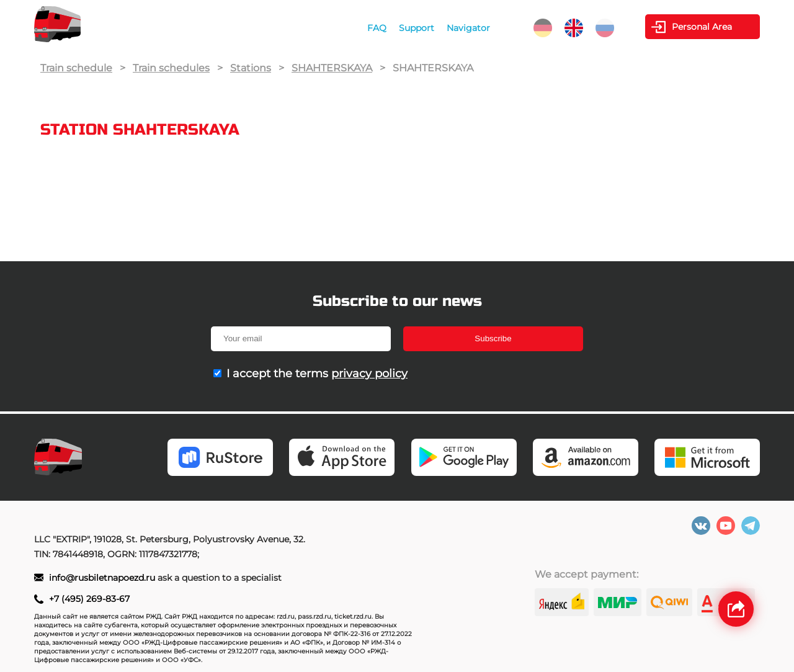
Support (417, 28)
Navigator (468, 28)
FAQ (377, 28)
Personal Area (702, 27)
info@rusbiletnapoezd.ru (102, 578)
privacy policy (369, 374)
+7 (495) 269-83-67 (89, 599)
